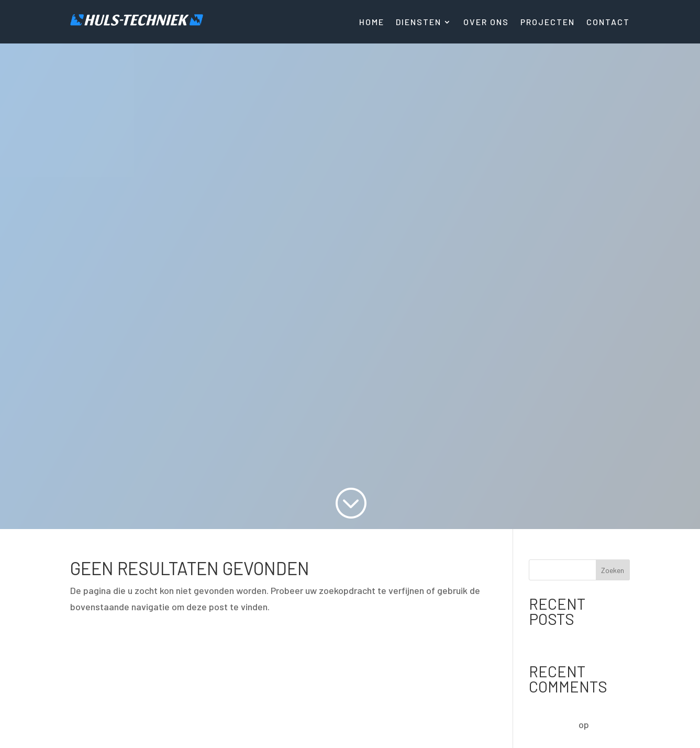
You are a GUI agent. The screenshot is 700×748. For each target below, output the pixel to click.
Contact (608, 23)
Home (372, 23)
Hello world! (553, 640)
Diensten (419, 23)
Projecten (548, 23)
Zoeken (613, 570)
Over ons (486, 23)
